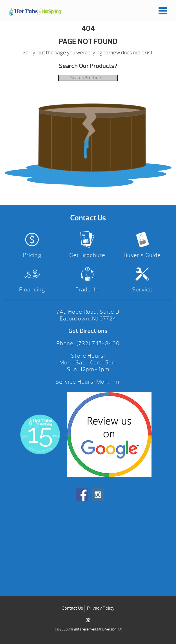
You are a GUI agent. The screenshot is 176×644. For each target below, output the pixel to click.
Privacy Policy (101, 608)
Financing (32, 290)
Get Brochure (87, 255)
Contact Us (72, 608)
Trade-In (87, 290)
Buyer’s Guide (142, 255)
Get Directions (88, 331)
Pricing (32, 255)
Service (142, 290)
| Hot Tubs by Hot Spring (35, 11)
